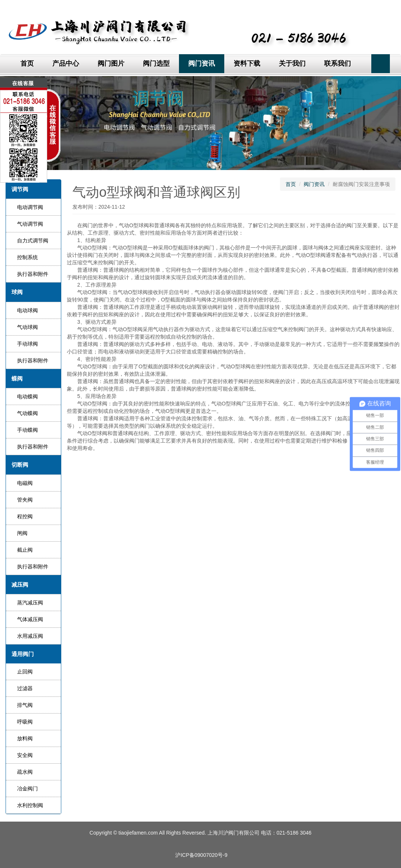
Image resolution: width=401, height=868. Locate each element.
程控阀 (25, 516)
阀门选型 (156, 63)
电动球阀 (27, 310)
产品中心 (66, 63)
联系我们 (338, 63)
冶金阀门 (27, 789)
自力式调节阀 (33, 241)
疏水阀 (25, 772)
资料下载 (247, 63)
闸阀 (22, 533)
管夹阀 (25, 500)
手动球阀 (27, 344)
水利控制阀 (30, 805)
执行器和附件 (33, 274)
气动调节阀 (30, 224)
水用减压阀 (30, 636)
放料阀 (25, 738)
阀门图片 (111, 63)
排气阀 (25, 705)
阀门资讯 (202, 63)
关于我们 (292, 63)
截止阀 (25, 550)
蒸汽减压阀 (30, 603)
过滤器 (25, 688)
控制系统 (27, 257)
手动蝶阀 (27, 430)
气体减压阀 (30, 619)
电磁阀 (25, 483)
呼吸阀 (25, 722)
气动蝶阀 (27, 413)
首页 (27, 63)
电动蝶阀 (27, 397)
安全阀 (25, 755)
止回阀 (25, 672)
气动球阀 (27, 327)
